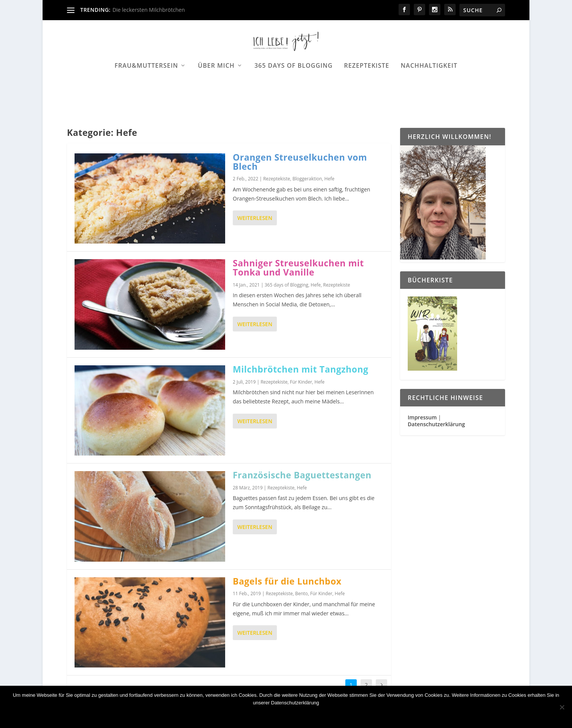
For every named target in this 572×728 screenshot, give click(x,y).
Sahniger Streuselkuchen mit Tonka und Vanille (298, 268)
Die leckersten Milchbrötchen (149, 10)
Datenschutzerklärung (436, 425)
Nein (257, 716)
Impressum (422, 418)
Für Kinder (301, 382)
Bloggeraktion (307, 179)
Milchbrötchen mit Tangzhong (301, 370)
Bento (301, 594)
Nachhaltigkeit (429, 90)
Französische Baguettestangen (302, 475)
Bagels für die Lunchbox (287, 581)
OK (235, 716)
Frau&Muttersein (146, 90)
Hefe (329, 179)
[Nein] (562, 707)
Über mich (216, 90)
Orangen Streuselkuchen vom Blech (300, 162)
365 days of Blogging (294, 90)
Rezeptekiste (367, 90)
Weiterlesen (255, 219)
